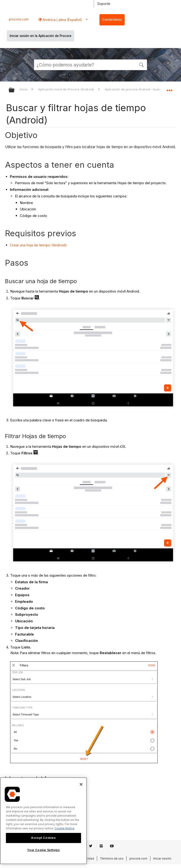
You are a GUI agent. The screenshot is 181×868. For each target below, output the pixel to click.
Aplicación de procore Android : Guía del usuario (141, 89)
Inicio (24, 89)
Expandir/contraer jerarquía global (15, 90)
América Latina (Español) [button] (62, 20)
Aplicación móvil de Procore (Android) (66, 89)
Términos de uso (112, 858)
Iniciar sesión (162, 858)
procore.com (19, 19)
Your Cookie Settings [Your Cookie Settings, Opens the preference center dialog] (43, 850)
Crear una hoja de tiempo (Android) (38, 245)
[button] (141, 64)
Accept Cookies (43, 838)
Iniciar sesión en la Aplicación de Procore (41, 36)
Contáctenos (112, 20)
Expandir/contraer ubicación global (169, 89)
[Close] (81, 784)
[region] (43, 821)
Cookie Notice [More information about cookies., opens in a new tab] (64, 828)
